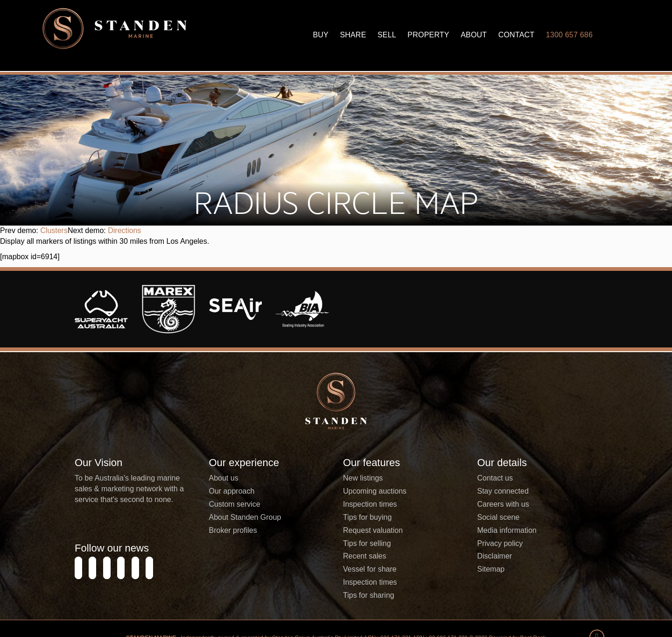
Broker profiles (233, 570)
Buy (321, 35)
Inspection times (370, 545)
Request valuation (373, 570)
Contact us (495, 519)
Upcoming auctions (375, 532)
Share (353, 35)
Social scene (499, 557)
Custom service (235, 545)
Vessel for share (370, 610)
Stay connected (503, 532)
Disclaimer (495, 597)
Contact (517, 35)
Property (428, 35)
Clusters (54, 271)
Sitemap (491, 610)
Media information (507, 570)
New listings (363, 519)
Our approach (232, 532)
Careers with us (503, 545)
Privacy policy (500, 584)
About (474, 35)
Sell (387, 35)
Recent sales (365, 597)
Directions (124, 271)
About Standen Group (245, 557)
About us (224, 519)
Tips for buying (367, 557)
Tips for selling (367, 584)
